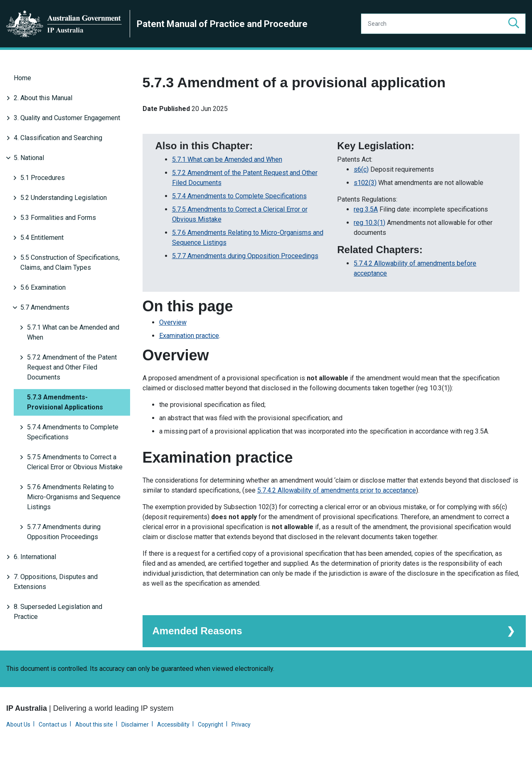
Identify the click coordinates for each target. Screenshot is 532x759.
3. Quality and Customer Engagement (67, 118)
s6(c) (361, 169)
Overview (173, 322)
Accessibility (173, 724)
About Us (18, 724)
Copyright (211, 724)
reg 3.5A (366, 208)
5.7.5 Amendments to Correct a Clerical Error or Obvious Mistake (75, 462)
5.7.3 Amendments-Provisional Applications (65, 402)
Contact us (53, 724)
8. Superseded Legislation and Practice (58, 612)
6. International (35, 557)
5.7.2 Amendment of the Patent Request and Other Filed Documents (72, 367)
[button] (514, 24)
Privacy (241, 724)
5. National (29, 158)
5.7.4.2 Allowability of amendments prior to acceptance (337, 489)
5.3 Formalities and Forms (58, 218)
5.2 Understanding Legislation (64, 198)
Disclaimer (135, 724)
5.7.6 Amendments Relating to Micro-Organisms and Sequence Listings (74, 497)
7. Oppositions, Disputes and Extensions (56, 582)
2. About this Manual (43, 98)
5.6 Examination (43, 287)
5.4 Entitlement (42, 238)
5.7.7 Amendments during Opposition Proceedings (64, 532)
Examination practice (189, 335)
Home (22, 78)
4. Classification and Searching (58, 138)
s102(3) (365, 182)
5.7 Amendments (45, 307)
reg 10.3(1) (369, 222)
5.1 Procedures (43, 178)
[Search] (443, 24)
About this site (94, 724)
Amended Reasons (197, 630)
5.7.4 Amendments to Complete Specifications (73, 432)
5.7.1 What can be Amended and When (73, 332)
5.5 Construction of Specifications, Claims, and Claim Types (70, 262)
